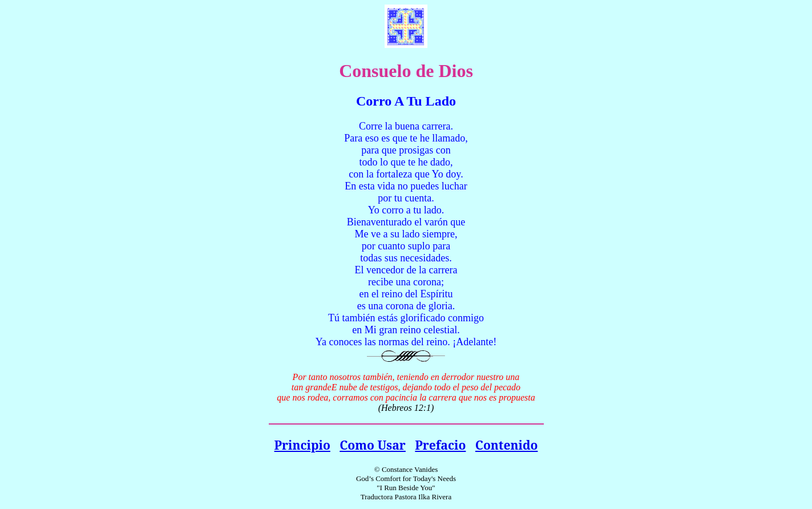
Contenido (507, 445)
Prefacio (440, 445)
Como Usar (373, 445)
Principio (302, 445)
